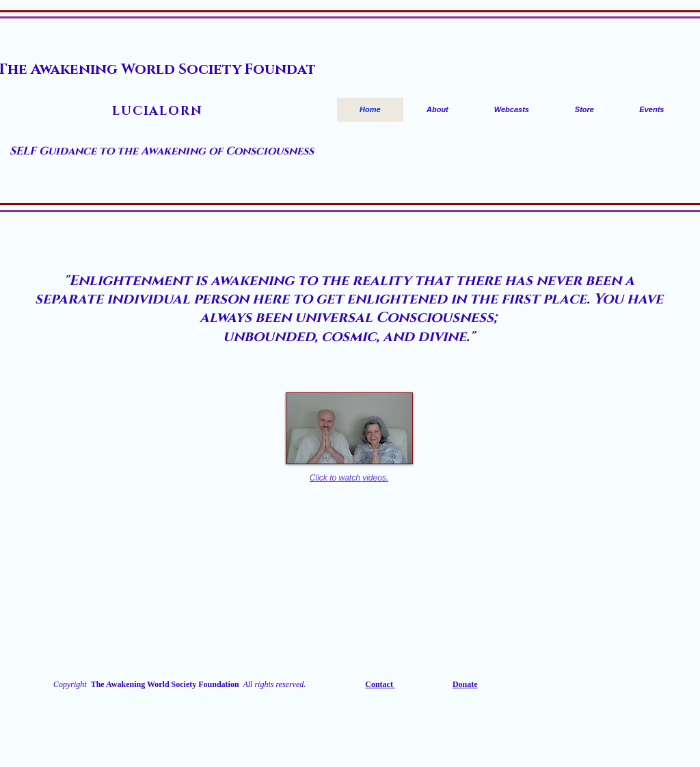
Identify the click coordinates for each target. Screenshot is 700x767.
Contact (380, 684)
